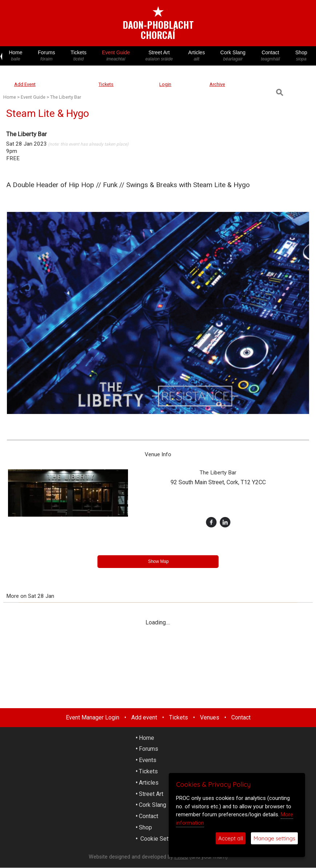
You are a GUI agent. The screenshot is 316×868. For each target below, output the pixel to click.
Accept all (231, 838)
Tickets (79, 56)
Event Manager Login (93, 717)
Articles (196, 56)
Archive (217, 84)
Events (148, 760)
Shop (301, 56)
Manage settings (274, 838)
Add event (144, 717)
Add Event (25, 84)
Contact (270, 56)
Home (16, 56)
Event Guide (116, 56)
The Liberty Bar (66, 97)
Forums (47, 56)
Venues (210, 717)
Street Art (159, 56)
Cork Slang (233, 56)
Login (165, 84)
